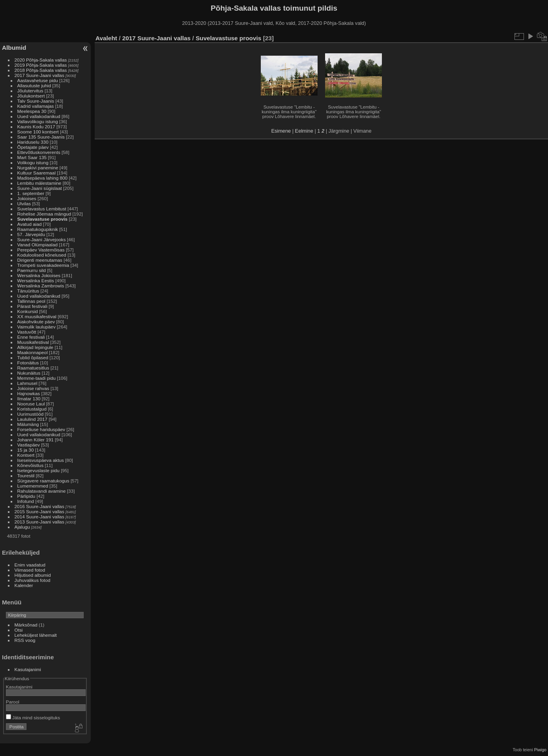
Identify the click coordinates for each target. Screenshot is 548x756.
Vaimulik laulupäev (36, 327)
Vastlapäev (29, 445)
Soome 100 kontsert (38, 132)
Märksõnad (26, 625)
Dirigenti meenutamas (40, 260)
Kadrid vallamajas (36, 106)
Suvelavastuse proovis (43, 219)
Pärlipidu (26, 496)
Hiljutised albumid (33, 575)
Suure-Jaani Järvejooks (42, 239)
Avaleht (106, 38)
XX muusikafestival (37, 316)
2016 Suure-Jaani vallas (39, 506)
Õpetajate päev (33, 147)
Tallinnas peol (31, 301)
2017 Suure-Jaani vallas (39, 75)
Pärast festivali (33, 306)
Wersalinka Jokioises (39, 275)
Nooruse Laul (31, 404)
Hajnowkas (29, 393)
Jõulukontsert (31, 96)
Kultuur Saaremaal (36, 173)
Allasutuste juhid (34, 85)
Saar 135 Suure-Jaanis (41, 137)
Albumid (14, 48)
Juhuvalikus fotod (33, 580)
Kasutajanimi (28, 669)
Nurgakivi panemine (38, 168)
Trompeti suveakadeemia (43, 265)
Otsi (19, 630)
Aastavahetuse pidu (38, 80)
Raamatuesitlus (33, 368)
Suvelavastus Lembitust (42, 209)
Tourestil (26, 476)
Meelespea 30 (32, 111)
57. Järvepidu (31, 234)
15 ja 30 (26, 450)
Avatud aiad (30, 224)
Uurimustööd (31, 414)
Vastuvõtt (27, 332)
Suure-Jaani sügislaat (40, 188)
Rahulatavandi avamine (42, 491)
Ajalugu (22, 527)
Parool (13, 702)
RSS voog (25, 640)
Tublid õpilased (33, 357)
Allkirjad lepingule (36, 347)
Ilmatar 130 (29, 399)
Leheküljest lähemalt (36, 635)
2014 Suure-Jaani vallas (39, 517)
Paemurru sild (32, 270)
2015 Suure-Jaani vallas (39, 511)
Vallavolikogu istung (38, 121)
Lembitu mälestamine (39, 183)
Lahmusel (27, 383)
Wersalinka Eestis (36, 280)
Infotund (26, 501)
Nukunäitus (29, 373)
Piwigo (540, 750)
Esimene (281, 131)
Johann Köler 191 (36, 440)
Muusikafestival (33, 342)
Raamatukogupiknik (38, 229)
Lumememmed (33, 486)
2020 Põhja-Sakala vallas (41, 60)
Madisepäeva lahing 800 (43, 178)
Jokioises (27, 198)
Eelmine (304, 131)
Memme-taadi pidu (36, 378)
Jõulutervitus (30, 91)
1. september (31, 193)
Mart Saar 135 (32, 157)
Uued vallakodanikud (39, 116)
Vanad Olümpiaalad (37, 245)
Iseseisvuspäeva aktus (41, 460)
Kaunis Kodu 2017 (36, 127)
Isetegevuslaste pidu (38, 470)
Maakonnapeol (33, 352)
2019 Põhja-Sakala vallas (41, 65)
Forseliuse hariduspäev (41, 429)
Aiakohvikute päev (36, 322)
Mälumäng (28, 424)
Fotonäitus (28, 363)
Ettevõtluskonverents (39, 152)
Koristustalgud (32, 409)
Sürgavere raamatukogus (43, 481)
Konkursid (28, 311)
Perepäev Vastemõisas (41, 250)
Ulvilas (24, 204)
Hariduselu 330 (33, 142)
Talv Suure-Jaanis (36, 101)
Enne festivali (31, 337)
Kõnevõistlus (31, 465)
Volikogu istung (33, 162)
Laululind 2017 (33, 419)
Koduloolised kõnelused (42, 255)
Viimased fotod (30, 570)
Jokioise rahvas (33, 388)
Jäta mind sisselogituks (33, 718)
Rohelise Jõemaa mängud (44, 214)
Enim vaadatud (30, 565)
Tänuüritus (28, 291)
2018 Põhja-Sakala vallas (41, 70)
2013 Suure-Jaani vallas (39, 522)
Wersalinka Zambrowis (41, 286)
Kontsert (26, 455)
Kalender (24, 585)
